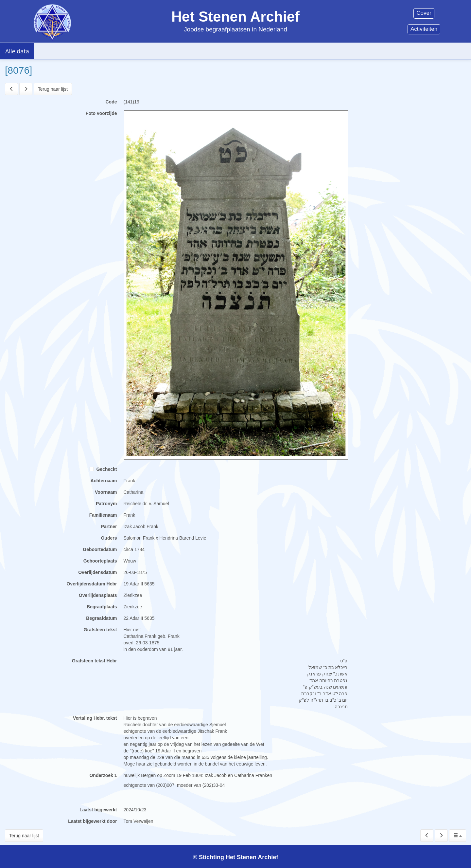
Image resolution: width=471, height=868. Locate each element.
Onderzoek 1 (103, 775)
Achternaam (104, 481)
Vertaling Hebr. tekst (95, 718)
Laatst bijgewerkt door (92, 821)
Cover (424, 13)
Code (111, 102)
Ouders (109, 538)
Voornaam (106, 492)
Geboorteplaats (100, 561)
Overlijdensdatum (97, 572)
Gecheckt (103, 469)
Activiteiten (424, 29)
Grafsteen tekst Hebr (95, 661)
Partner (109, 526)
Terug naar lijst (53, 89)
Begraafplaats (102, 607)
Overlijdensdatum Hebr (92, 584)
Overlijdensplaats (98, 595)
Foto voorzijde (101, 113)
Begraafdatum (101, 618)
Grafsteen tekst (100, 630)
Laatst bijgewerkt (98, 810)
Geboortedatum (100, 549)
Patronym (106, 504)
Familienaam (103, 515)
